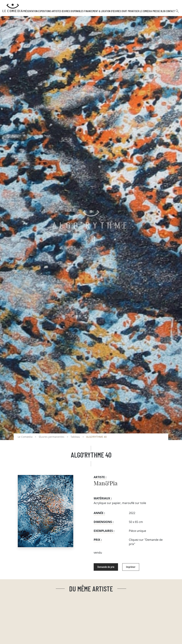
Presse (156, 11)
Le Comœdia (25, 437)
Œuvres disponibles (73, 11)
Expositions (45, 11)
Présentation (30, 11)
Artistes (56, 11)
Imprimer (131, 567)
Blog (163, 11)
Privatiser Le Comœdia (140, 11)
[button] (177, 13)
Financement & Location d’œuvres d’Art (106, 11)
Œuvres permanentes (52, 437)
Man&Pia (106, 484)
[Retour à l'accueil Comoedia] (13, 8)
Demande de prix (106, 567)
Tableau (75, 437)
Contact (170, 11)
